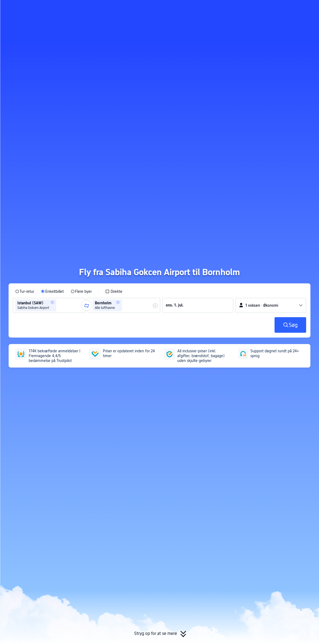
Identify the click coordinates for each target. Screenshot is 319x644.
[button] (273, 9)
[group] (49, 305)
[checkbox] (114, 291)
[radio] (25, 291)
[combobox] (59, 305)
